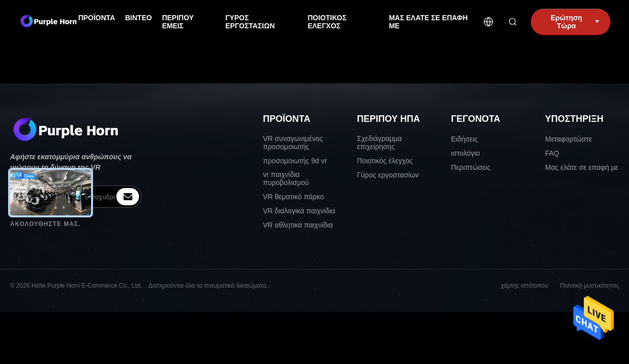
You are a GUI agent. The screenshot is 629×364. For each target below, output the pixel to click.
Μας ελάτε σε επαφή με (582, 167)
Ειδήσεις (464, 139)
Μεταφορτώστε (569, 139)
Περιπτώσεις (471, 167)
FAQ (552, 153)
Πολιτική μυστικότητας (589, 286)
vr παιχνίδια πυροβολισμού (286, 178)
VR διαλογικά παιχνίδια (299, 211)
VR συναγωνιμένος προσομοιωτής (293, 143)
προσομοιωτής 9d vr (295, 161)
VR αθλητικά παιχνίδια (298, 225)
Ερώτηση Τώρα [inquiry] (575, 22)
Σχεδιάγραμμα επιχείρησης (379, 143)
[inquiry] (128, 197)
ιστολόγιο (465, 153)
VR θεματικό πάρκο (294, 197)
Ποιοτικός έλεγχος (385, 161)
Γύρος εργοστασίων (388, 175)
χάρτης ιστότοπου (524, 286)
